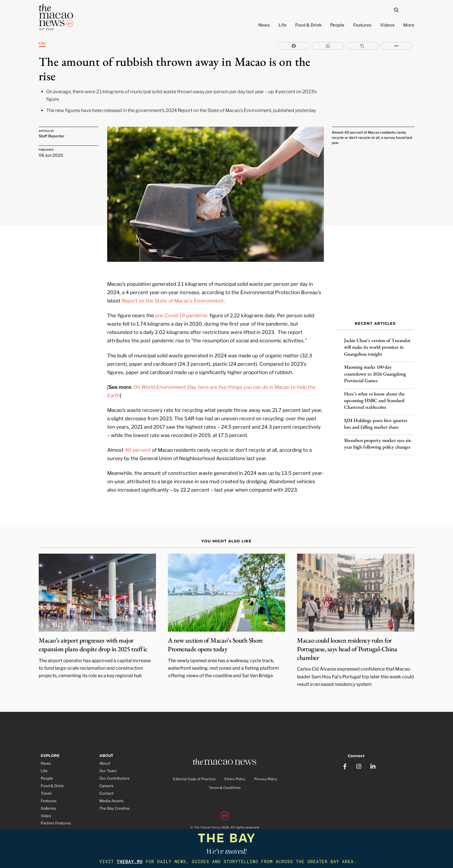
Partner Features (56, 819)
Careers (106, 782)
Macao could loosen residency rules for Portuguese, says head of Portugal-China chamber (347, 645)
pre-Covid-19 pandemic (182, 311)
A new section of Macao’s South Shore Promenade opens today (215, 641)
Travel (46, 789)
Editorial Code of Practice (194, 775)
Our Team (108, 767)
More (409, 25)
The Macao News (207, 823)
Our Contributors (115, 774)
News (264, 25)
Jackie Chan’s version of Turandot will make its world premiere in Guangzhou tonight (377, 345)
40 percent (138, 446)
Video (46, 811)
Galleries (49, 804)
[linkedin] (373, 761)
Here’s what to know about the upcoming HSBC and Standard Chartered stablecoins (374, 398)
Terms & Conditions (225, 784)
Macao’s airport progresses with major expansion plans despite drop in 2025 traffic (93, 641)
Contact (106, 789)
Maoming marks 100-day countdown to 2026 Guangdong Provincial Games (375, 372)
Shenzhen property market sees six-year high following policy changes (378, 441)
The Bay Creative (115, 804)
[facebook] (345, 761)
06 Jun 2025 (51, 154)
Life (283, 25)
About (105, 759)
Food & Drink (308, 25)
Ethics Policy (235, 775)
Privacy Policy (266, 775)
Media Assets (112, 796)
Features (362, 25)
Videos (387, 25)
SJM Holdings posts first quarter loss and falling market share (376, 421)
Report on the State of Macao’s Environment (173, 296)
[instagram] (359, 761)
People (337, 25)
